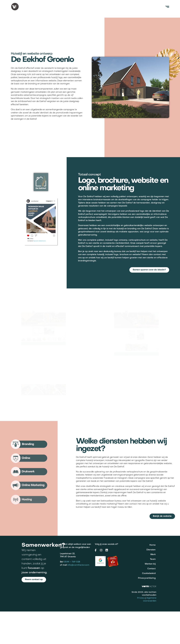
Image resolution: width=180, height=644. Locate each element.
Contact (151, 569)
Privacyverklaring (147, 578)
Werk (153, 555)
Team (153, 559)
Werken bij (150, 564)
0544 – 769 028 (72, 562)
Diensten (151, 550)
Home (152, 545)
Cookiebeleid (149, 573)
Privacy (141, 598)
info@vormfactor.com (78, 565)
